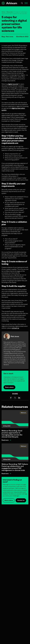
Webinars (23, 413)
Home (3, 12)
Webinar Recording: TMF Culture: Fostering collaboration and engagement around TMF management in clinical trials (15, 467)
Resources (10, 12)
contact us (15, 328)
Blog (3, 37)
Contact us (21, 502)
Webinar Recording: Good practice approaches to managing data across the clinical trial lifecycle (12, 434)
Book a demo (9, 387)
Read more (5, 440)
